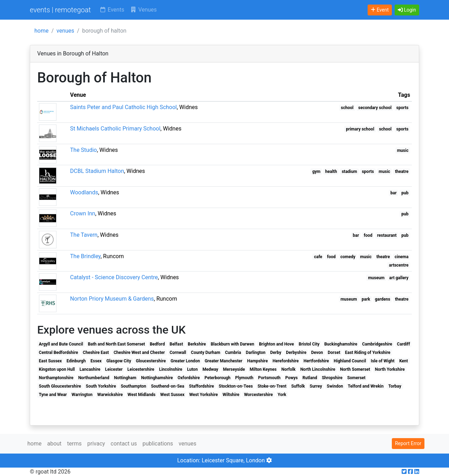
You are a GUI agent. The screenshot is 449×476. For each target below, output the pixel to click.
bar (394, 193)
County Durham (206, 353)
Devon (317, 353)
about (54, 444)
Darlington (256, 353)
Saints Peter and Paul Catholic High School (123, 107)
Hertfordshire (316, 361)
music (403, 150)
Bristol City (309, 344)
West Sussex (172, 395)
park (366, 299)
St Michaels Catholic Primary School (115, 129)
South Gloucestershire (60, 386)
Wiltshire (231, 395)
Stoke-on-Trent (272, 386)
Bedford (157, 344)
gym (316, 172)
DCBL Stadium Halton (97, 171)
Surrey (316, 386)
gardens (383, 299)
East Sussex (50, 361)
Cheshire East (96, 353)
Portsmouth (269, 378)
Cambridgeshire (377, 344)
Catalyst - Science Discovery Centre (114, 277)
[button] (407, 10)
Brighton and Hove (276, 344)
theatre (402, 172)
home (41, 31)
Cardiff (404, 344)
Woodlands (84, 192)
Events (112, 10)
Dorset (334, 353)
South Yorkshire (101, 386)
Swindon (335, 386)
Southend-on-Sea (167, 386)
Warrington (82, 395)
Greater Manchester (223, 361)
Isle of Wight (383, 361)
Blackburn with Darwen (233, 344)
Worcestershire (259, 395)
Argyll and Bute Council (61, 344)
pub (405, 193)
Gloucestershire (151, 361)
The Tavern (84, 235)
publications (158, 444)
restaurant (387, 235)
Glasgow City (119, 361)
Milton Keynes (263, 369)
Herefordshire (286, 361)
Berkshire (197, 344)
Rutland (310, 378)
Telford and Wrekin (366, 386)
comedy (348, 257)
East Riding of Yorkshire (368, 353)
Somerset (356, 378)
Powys (291, 378)
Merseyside (234, 369)
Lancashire (90, 369)
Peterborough (217, 378)
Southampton (133, 386)
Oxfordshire (189, 378)
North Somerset (355, 369)
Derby (276, 353)
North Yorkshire (390, 369)
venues (65, 31)
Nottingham (125, 378)
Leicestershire (141, 369)
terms (74, 444)
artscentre (399, 265)
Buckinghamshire (341, 344)
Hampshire (258, 361)
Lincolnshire (170, 369)
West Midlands (142, 395)
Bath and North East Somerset (116, 344)
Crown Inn (83, 213)
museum (376, 278)
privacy (96, 444)
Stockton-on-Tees (236, 386)
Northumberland (94, 378)
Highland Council (350, 361)
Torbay (395, 386)
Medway (210, 369)
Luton (192, 369)
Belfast (176, 344)
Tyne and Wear (53, 395)
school (347, 108)
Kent (404, 361)
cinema (401, 257)
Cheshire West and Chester (139, 353)
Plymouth (244, 378)
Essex (96, 361)
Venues (143, 10)
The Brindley (85, 256)
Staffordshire (202, 386)
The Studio (83, 150)
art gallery (399, 278)
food (368, 235)
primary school (360, 129)
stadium (349, 172)
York (282, 395)
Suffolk (298, 386)
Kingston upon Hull (57, 369)
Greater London (185, 361)
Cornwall (178, 353)
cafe (318, 257)
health (331, 172)
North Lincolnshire (318, 369)
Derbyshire (296, 353)
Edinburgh (76, 361)
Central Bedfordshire (59, 353)
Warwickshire (110, 395)
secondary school (375, 108)
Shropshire (332, 378)
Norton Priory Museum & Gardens (112, 299)
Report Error (408, 443)
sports (403, 108)
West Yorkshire (203, 395)
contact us (124, 444)
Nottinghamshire (157, 378)
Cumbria (233, 353)
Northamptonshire (56, 378)
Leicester (114, 369)
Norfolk (288, 369)
